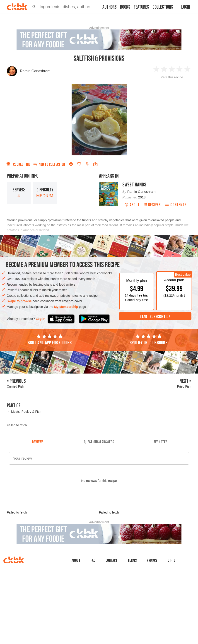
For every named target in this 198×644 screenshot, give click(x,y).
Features (141, 7)
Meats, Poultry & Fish (26, 412)
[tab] (37, 442)
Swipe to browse (19, 301)
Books (125, 7)
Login (186, 7)
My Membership (66, 307)
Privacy (152, 561)
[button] (34, 7)
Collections (163, 7)
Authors (110, 7)
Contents (176, 205)
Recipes (152, 205)
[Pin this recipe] (87, 164)
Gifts (171, 561)
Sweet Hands (134, 185)
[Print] (71, 164)
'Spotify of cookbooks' (148, 340)
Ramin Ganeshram (35, 71)
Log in (41, 319)
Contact (111, 561)
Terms (132, 561)
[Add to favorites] (79, 164)
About (132, 205)
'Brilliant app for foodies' (50, 340)
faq (93, 561)
